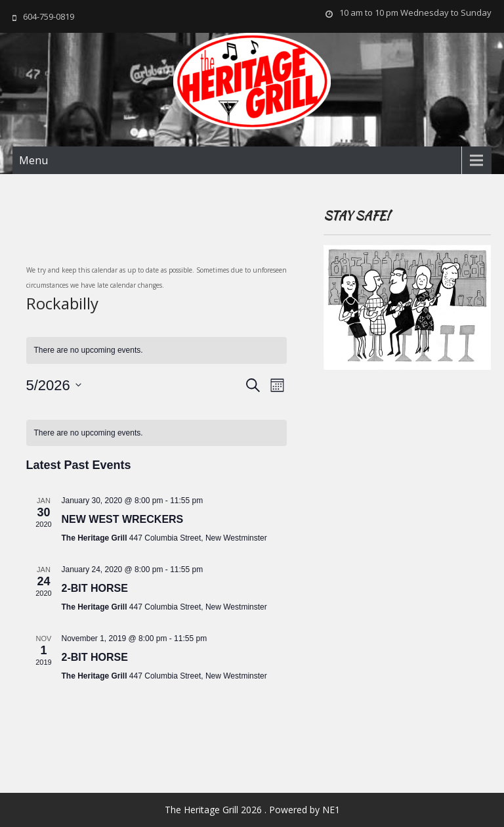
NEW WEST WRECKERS (123, 519)
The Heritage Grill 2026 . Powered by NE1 (252, 810)
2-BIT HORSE (95, 588)
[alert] (157, 433)
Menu (33, 160)
